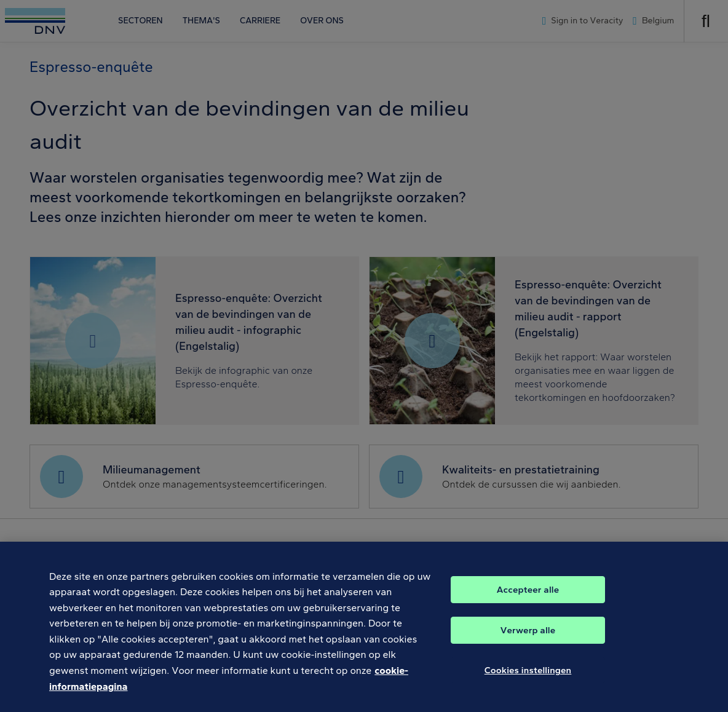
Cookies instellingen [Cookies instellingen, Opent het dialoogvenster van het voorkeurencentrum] (528, 679)
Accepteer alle (528, 599)
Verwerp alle (528, 639)
